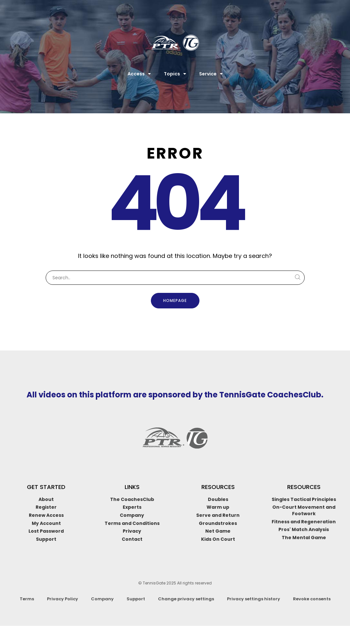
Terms (27, 599)
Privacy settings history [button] (254, 599)
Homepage (175, 300)
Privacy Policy (62, 599)
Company (102, 599)
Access (139, 74)
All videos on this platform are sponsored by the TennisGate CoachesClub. (175, 395)
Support (136, 599)
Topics (175, 74)
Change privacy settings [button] (186, 599)
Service (211, 74)
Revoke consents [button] (312, 599)
